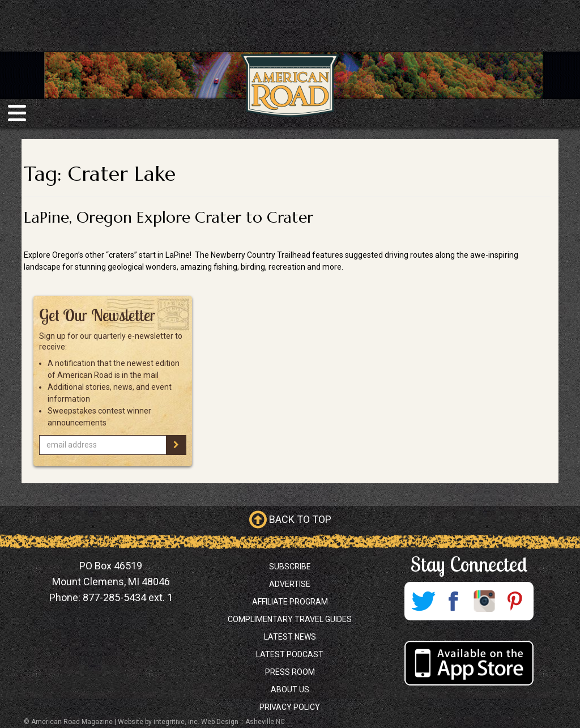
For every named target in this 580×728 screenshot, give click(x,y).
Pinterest (515, 601)
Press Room (290, 672)
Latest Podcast (290, 654)
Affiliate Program (290, 602)
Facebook (454, 601)
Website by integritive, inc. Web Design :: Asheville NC (201, 722)
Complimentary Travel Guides (290, 619)
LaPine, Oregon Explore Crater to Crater (169, 217)
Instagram (484, 601)
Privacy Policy (290, 707)
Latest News (290, 637)
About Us (290, 689)
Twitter (423, 601)
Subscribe (290, 567)
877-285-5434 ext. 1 (128, 597)
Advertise (290, 584)
